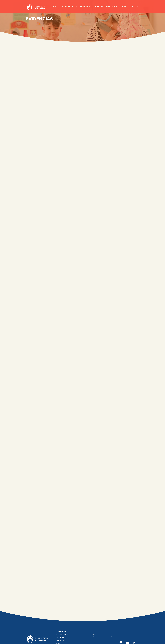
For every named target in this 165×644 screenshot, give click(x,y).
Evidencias (98, 7)
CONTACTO (60, 622)
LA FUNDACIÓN (61, 613)
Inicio (56, 7)
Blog (125, 7)
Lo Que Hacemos (83, 7)
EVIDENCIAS (60, 619)
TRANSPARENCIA (61, 628)
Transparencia (113, 7)
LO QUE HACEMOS (62, 616)
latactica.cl (45, 641)
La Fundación (67, 7)
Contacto (134, 7)
